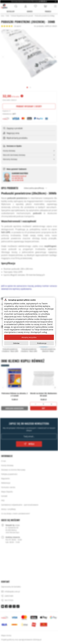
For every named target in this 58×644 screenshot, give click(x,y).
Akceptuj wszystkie (29, 337)
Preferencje (42, 343)
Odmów (16, 343)
